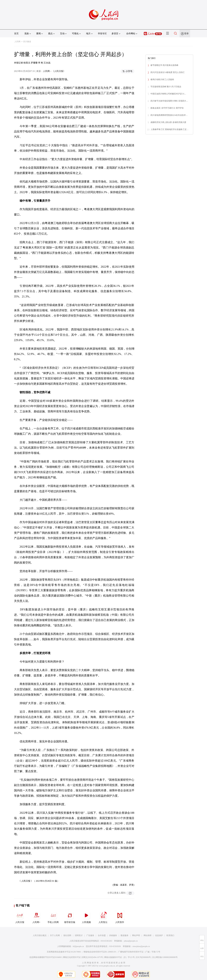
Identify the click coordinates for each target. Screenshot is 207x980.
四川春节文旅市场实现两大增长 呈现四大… (169, 101)
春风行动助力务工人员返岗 (162, 79)
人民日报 (20, 917)
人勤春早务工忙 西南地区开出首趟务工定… (170, 129)
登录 (186, 33)
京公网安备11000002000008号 (165, 957)
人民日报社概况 (40, 935)
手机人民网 (53, 917)
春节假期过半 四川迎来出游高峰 (164, 65)
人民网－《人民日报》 (54, 71)
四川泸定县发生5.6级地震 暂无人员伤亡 (168, 72)
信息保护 (159, 935)
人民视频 (86, 917)
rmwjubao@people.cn (141, 946)
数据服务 (125, 935)
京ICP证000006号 (143, 957)
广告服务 (90, 935)
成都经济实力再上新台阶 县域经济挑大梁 (168, 122)
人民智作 (120, 917)
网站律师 (148, 935)
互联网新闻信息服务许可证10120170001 (64, 952)
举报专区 (102, 33)
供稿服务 (113, 935)
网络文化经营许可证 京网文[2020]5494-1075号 (83, 957)
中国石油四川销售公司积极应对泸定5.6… (168, 94)
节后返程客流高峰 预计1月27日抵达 (166, 87)
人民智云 (103, 917)
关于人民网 (55, 935)
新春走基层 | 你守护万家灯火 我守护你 (167, 108)
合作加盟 (102, 935)
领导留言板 (70, 917)
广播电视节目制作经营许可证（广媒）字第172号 (139, 952)
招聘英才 (79, 935)
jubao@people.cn (131, 941)
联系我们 (170, 935)
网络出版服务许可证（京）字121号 (119, 957)
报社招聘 (67, 935)
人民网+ (36, 917)
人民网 (17, 42)
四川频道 (27, 42)
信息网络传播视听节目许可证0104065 (46, 957)
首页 (16, 33)
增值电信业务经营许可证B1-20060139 (100, 952)
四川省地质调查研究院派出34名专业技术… (169, 115)
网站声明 (136, 935)
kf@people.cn (78, 946)
